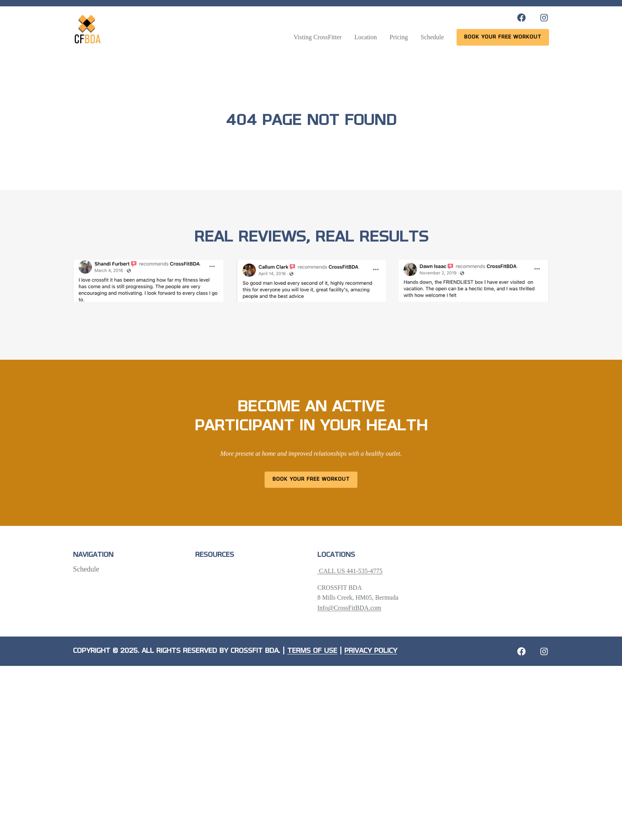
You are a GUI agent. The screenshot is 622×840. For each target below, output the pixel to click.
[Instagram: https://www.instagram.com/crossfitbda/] (544, 18)
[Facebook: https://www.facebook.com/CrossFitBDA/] (521, 18)
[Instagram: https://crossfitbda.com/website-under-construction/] (544, 651)
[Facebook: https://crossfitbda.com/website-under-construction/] (521, 651)
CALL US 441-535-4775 (350, 571)
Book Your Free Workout (311, 479)
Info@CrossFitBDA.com (349, 608)
